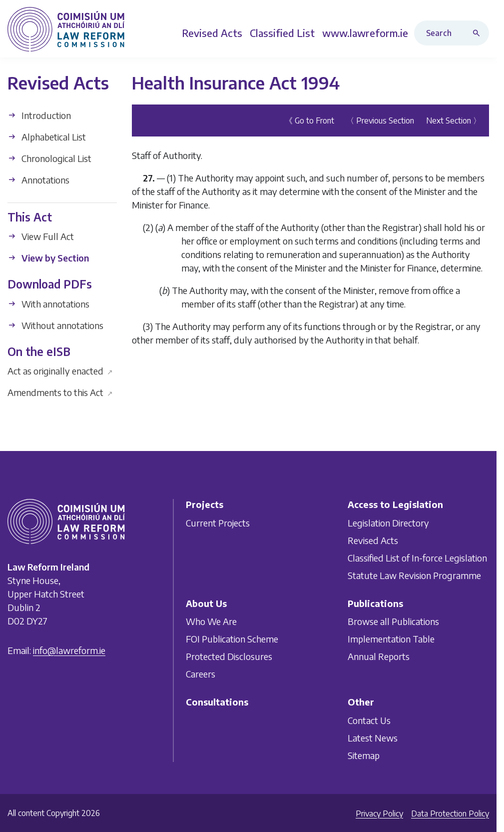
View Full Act (41, 236)
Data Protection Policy (450, 813)
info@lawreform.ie (69, 650)
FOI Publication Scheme (232, 639)
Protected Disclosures (229, 656)
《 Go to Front (309, 120)
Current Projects (218, 523)
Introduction (39, 115)
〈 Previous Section (380, 120)
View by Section (48, 258)
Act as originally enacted (60, 371)
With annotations (48, 304)
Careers (201, 674)
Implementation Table (391, 639)
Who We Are (211, 621)
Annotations (38, 180)
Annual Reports (379, 656)
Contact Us (369, 720)
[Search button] (479, 33)
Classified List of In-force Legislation (417, 558)
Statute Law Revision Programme (414, 575)
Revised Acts (373, 540)
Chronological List (49, 158)
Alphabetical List (47, 137)
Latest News (373, 738)
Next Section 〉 (454, 120)
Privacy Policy (379, 813)
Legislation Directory (388, 523)
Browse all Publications (393, 621)
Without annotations (55, 325)
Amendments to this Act (60, 392)
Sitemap (364, 755)
